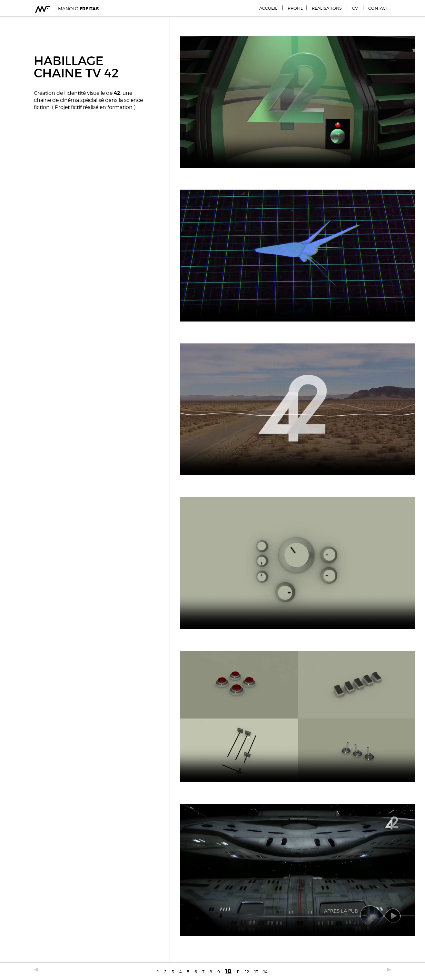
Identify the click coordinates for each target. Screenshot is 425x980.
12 (247, 972)
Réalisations (327, 8)
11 (238, 972)
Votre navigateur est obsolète (297, 102)
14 (266, 972)
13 (256, 972)
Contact (378, 8)
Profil (295, 8)
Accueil (268, 8)
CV (355, 8)
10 (228, 971)
